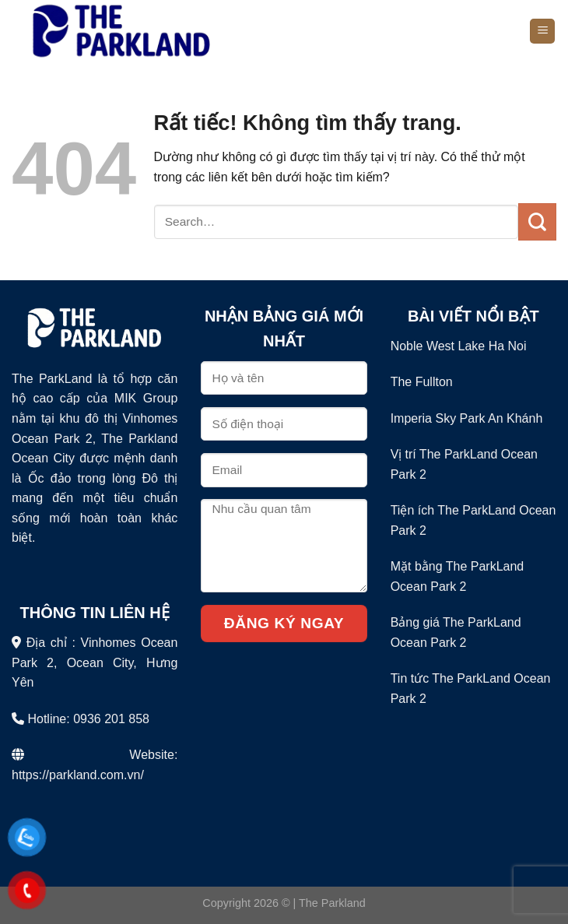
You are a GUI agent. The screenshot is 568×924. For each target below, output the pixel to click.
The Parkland (332, 903)
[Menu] (542, 32)
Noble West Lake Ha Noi (459, 346)
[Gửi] (537, 222)
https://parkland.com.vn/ (78, 775)
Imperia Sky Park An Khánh (467, 418)
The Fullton (422, 382)
